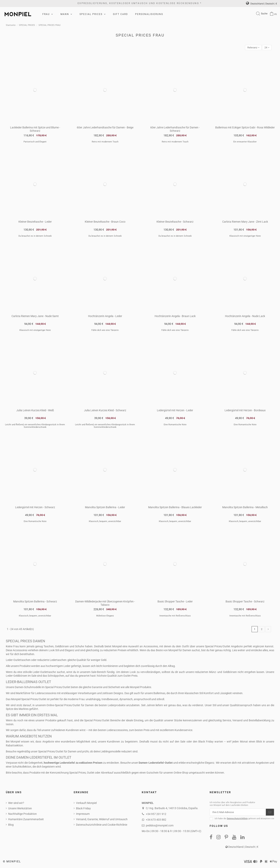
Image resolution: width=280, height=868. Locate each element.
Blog (11, 825)
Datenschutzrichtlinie (237, 820)
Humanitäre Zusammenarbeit (26, 820)
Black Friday (83, 809)
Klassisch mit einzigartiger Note (245, 236)
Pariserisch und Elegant (35, 142)
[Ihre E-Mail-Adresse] (238, 813)
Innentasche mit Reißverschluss (175, 616)
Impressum (83, 814)
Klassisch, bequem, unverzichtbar (105, 522)
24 (266, 48)
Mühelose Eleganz (105, 616)
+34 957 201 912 (156, 815)
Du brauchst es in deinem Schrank (35, 236)
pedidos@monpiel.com (160, 826)
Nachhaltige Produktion (22, 814)
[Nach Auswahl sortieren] (252, 48)
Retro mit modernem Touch (105, 142)
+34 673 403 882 (156, 820)
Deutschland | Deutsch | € (262, 4)
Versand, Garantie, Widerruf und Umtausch (102, 820)
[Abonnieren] (270, 813)
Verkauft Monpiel (86, 804)
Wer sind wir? (16, 804)
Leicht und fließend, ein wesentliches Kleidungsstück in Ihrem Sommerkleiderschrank (35, 426)
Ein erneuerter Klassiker (245, 142)
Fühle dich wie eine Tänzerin (105, 331)
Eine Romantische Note (175, 425)
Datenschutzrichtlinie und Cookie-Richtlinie (102, 825)
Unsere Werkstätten (20, 809)
